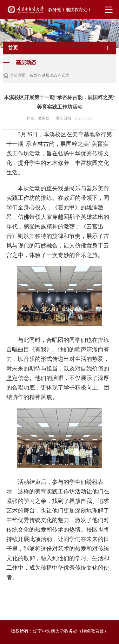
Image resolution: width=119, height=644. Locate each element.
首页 (33, 75)
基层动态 (50, 75)
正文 (66, 75)
